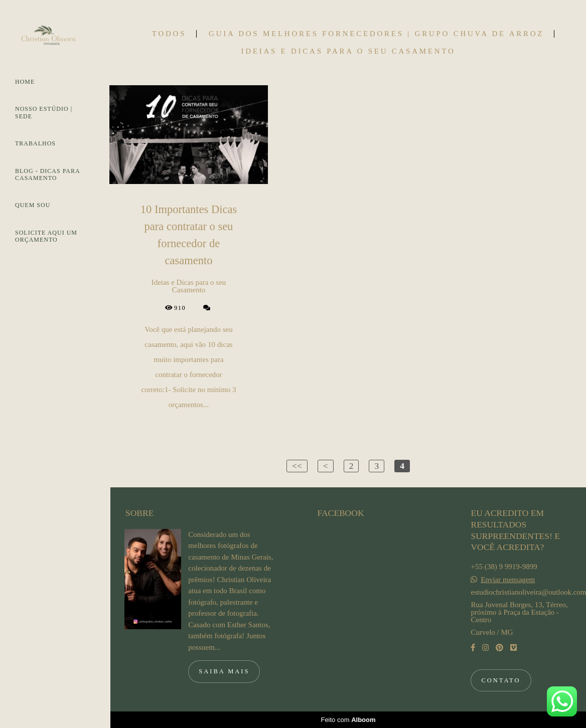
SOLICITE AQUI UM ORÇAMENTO (46, 236)
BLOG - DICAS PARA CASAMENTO (47, 174)
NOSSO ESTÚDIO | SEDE (44, 112)
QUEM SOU (33, 205)
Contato (501, 680)
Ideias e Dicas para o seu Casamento (348, 51)
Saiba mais (224, 671)
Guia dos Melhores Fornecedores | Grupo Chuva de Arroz (376, 34)
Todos (169, 34)
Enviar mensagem (508, 580)
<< (297, 466)
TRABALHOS (35, 143)
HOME (25, 82)
